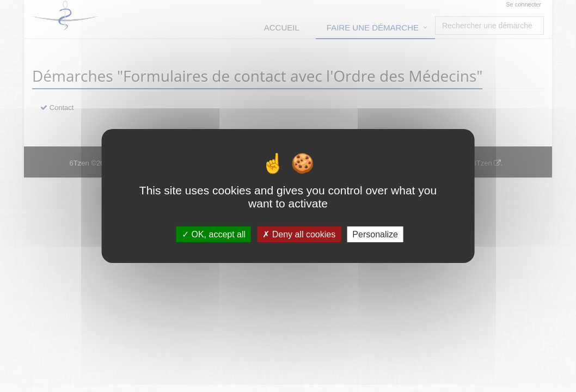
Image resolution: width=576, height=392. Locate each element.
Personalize (375, 234)
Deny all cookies (299, 234)
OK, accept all (214, 234)
